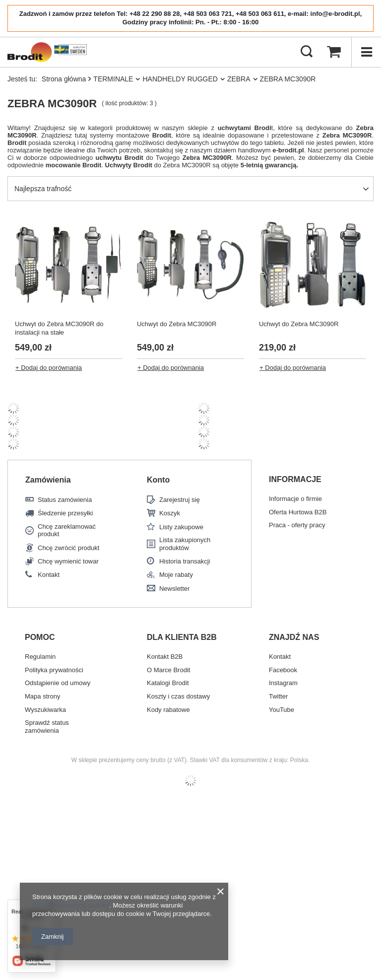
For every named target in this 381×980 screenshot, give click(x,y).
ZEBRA (239, 79)
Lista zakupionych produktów (185, 544)
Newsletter (174, 589)
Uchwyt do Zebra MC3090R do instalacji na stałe (59, 328)
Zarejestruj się (180, 500)
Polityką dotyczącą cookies (71, 905)
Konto (158, 480)
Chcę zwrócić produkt (68, 548)
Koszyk (170, 513)
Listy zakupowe (181, 527)
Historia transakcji (185, 561)
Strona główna (64, 79)
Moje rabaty (176, 575)
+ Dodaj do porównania (49, 368)
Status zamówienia (65, 500)
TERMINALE (113, 79)
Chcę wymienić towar (68, 561)
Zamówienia (48, 480)
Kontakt (49, 575)
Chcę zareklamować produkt (67, 530)
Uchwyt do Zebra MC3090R (177, 324)
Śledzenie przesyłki (65, 513)
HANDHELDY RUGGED (180, 79)
